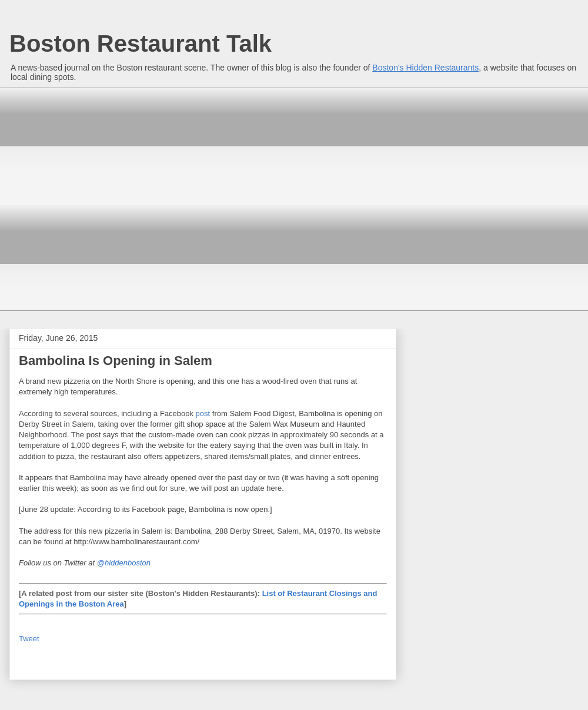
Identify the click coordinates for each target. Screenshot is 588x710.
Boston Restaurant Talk (141, 43)
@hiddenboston (124, 563)
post (203, 413)
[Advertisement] (110, 198)
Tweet (29, 639)
